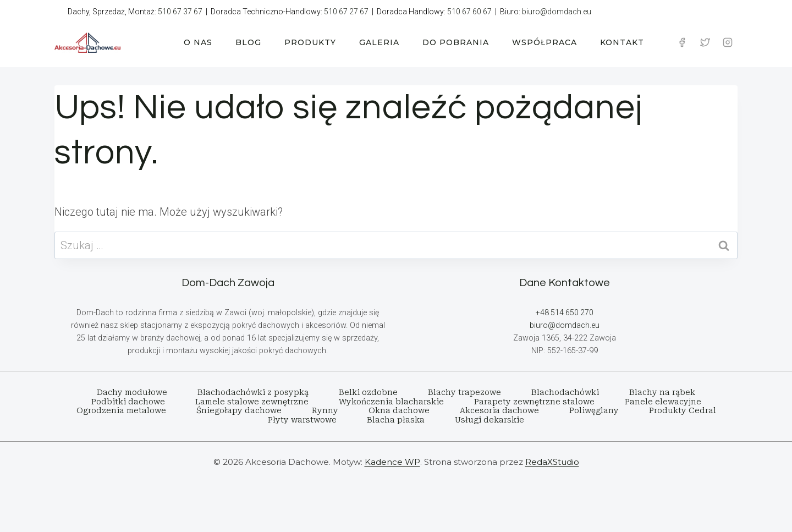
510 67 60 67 (469, 12)
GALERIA (379, 42)
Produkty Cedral (683, 410)
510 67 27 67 (346, 12)
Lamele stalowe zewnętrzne (252, 402)
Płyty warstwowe (302, 420)
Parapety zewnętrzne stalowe (534, 402)
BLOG (248, 42)
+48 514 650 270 (564, 313)
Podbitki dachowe (128, 402)
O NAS (198, 42)
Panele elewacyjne (663, 402)
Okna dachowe (399, 410)
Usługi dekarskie (490, 420)
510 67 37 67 (180, 12)
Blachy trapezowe (464, 392)
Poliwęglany (594, 410)
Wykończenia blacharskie (391, 402)
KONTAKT (622, 42)
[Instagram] (728, 42)
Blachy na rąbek (662, 392)
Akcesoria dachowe (499, 410)
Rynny (325, 410)
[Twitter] (705, 42)
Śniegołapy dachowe (239, 410)
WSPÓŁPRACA (544, 42)
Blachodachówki (565, 392)
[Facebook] (682, 42)
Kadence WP (392, 462)
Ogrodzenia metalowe (121, 410)
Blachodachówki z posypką (253, 392)
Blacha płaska (396, 420)
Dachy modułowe (132, 392)
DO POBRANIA (456, 42)
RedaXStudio (552, 462)
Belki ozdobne (368, 392)
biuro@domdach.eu (557, 12)
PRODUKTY (310, 42)
